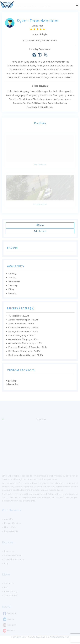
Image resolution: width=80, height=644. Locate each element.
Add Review (40, 231)
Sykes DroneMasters (37, 21)
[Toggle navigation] (77, 5)
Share (40, 225)
